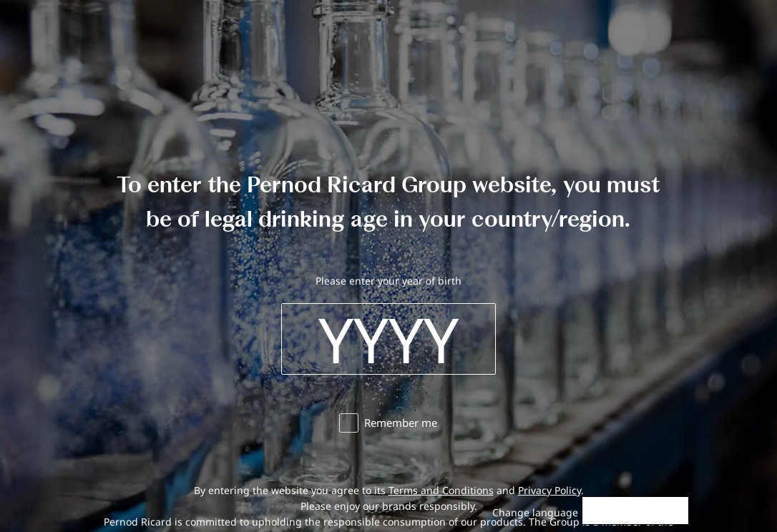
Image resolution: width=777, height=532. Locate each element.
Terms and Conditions (441, 490)
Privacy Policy (549, 490)
